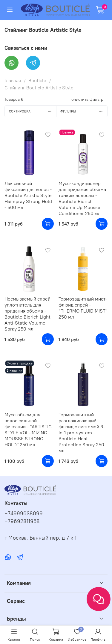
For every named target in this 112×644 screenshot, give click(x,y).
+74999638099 (24, 514)
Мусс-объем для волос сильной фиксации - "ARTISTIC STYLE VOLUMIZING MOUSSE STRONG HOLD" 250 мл (28, 430)
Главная (13, 80)
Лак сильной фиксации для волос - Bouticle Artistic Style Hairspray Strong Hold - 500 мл (28, 195)
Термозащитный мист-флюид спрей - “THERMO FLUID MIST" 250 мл (83, 308)
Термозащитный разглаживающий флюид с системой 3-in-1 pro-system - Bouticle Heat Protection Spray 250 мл (82, 433)
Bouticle (37, 80)
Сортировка (33, 111)
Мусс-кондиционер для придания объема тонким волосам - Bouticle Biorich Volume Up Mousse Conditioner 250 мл (82, 198)
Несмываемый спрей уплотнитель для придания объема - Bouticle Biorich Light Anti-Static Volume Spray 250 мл (27, 314)
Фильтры (84, 111)
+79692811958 (22, 521)
